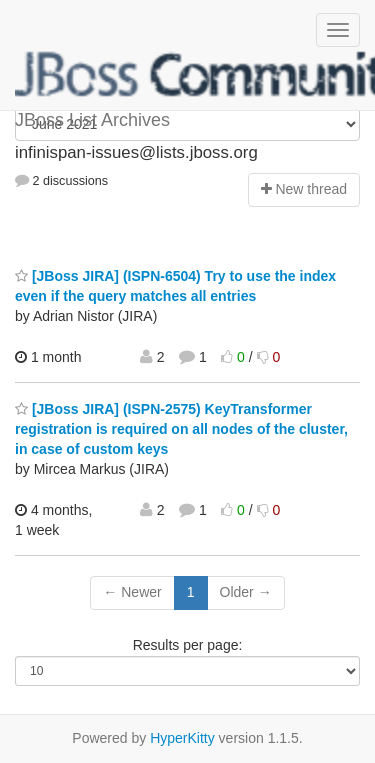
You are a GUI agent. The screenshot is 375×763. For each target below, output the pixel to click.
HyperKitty (182, 738)
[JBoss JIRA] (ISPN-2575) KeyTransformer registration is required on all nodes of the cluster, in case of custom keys (181, 429)
